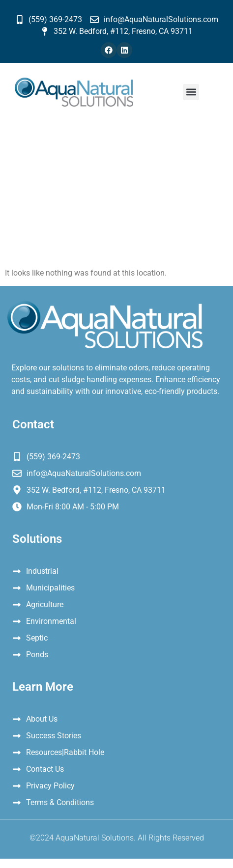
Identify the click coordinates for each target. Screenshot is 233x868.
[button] (191, 92)
